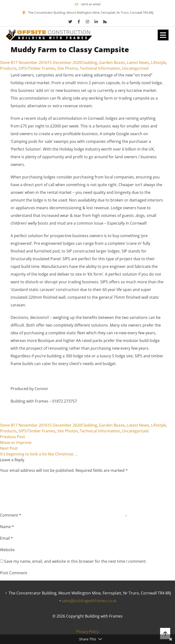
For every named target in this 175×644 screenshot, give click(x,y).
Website (7, 550)
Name (7, 527)
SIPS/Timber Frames (37, 68)
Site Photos (68, 68)
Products (8, 68)
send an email (91, 4)
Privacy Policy (87, 631)
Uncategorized (135, 68)
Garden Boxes (112, 63)
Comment (11, 515)
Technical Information (100, 68)
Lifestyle (159, 63)
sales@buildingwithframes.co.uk (89, 601)
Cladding (89, 63)
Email (6, 538)
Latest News (138, 63)
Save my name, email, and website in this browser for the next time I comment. (75, 561)
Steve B (7, 63)
